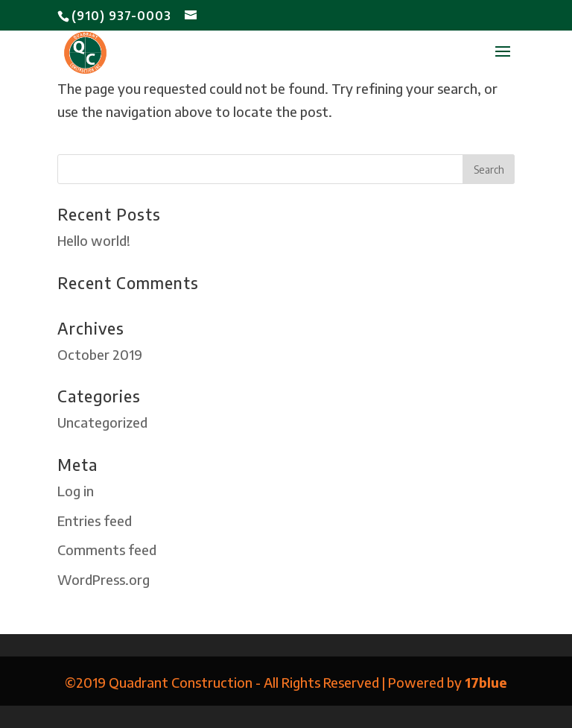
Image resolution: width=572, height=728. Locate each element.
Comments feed (107, 550)
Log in (76, 491)
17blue (486, 682)
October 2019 (100, 354)
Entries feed (95, 520)
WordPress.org (104, 579)
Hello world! (94, 240)
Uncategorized (102, 422)
